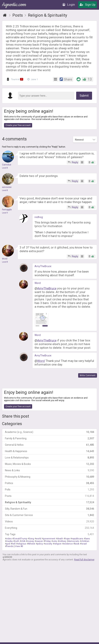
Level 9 (5, 213)
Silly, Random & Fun (49, 509)
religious (22, 544)
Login (69, 5)
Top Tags (49, 534)
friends (10, 546)
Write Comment (88, 375)
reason (39, 541)
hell (14, 544)
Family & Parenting (49, 438)
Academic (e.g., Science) (49, 432)
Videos (49, 521)
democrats (74, 541)
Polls (49, 490)
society (48, 544)
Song (31, 539)
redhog (39, 217)
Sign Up (87, 5)
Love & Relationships (49, 458)
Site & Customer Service (49, 515)
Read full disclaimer (84, 560)
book (77, 544)
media (9, 541)
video (9, 539)
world (39, 539)
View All (19, 546)
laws (87, 539)
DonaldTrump (20, 539)
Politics (49, 483)
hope (67, 539)
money (31, 541)
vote (55, 541)
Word (38, 283)
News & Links (49, 470)
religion (58, 544)
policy (40, 544)
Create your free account (18, 125)
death (60, 539)
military (63, 541)
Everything (49, 528)
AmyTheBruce (43, 266)
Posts (49, 496)
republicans (77, 539)
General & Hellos (49, 445)
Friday (48, 541)
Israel (84, 544)
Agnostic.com (14, 5)
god (8, 544)
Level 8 (5, 168)
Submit (84, 96)
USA (23, 541)
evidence (68, 544)
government (49, 539)
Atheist (32, 544)
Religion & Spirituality (49, 502)
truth (17, 541)
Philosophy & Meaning (49, 477)
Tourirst (15, 79)
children (85, 541)
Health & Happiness (49, 451)
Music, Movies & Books (49, 464)
